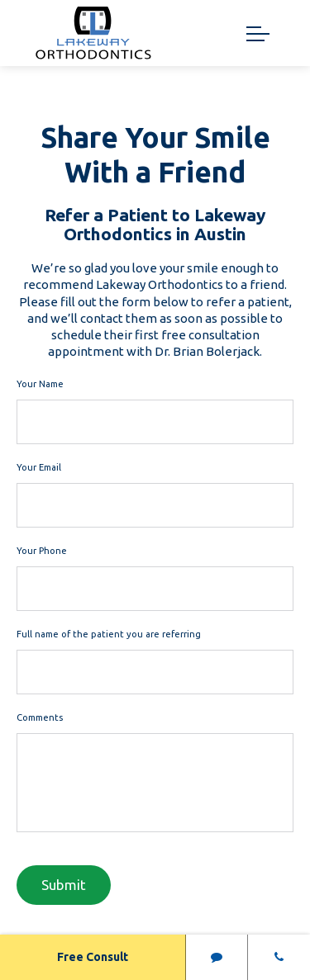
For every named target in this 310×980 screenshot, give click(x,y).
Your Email (39, 467)
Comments (40, 717)
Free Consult (93, 957)
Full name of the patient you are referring (109, 634)
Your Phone (42, 551)
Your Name (40, 384)
